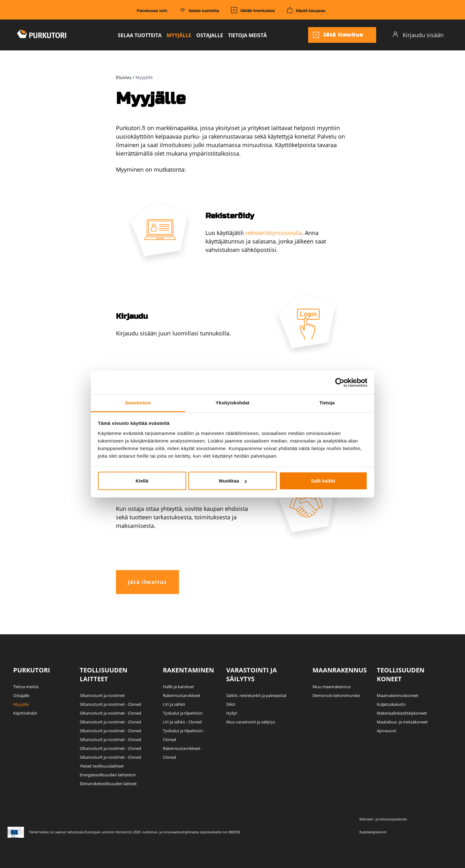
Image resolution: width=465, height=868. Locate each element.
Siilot (231, 704)
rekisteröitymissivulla (274, 233)
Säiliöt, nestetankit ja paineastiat (256, 695)
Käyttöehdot (25, 713)
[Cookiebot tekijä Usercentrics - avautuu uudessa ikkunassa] (340, 382)
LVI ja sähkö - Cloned (182, 722)
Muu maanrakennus (332, 687)
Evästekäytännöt (373, 832)
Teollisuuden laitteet (103, 674)
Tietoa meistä (26, 687)
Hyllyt (232, 713)
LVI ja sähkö (174, 704)
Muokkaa (233, 481)
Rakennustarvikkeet (182, 695)
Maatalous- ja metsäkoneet (402, 722)
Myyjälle (179, 35)
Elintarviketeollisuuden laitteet (108, 784)
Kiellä (142, 481)
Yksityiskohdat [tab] (232, 403)
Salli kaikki (323, 481)
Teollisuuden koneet (401, 674)
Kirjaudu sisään (418, 35)
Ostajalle (210, 35)
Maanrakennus (340, 670)
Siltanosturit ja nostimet (102, 695)
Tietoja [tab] (327, 403)
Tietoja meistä (247, 35)
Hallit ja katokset (178, 687)
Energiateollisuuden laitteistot (108, 775)
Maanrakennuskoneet (398, 695)
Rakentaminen (188, 670)
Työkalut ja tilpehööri (183, 713)
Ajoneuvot (387, 731)
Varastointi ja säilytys (252, 674)
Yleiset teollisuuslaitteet (102, 766)
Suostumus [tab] (138, 403)
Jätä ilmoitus (338, 35)
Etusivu (124, 77)
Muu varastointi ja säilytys (251, 722)
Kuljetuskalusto (391, 704)
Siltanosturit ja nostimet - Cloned (110, 704)
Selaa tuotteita (140, 35)
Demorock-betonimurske (336, 695)
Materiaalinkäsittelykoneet (402, 713)
